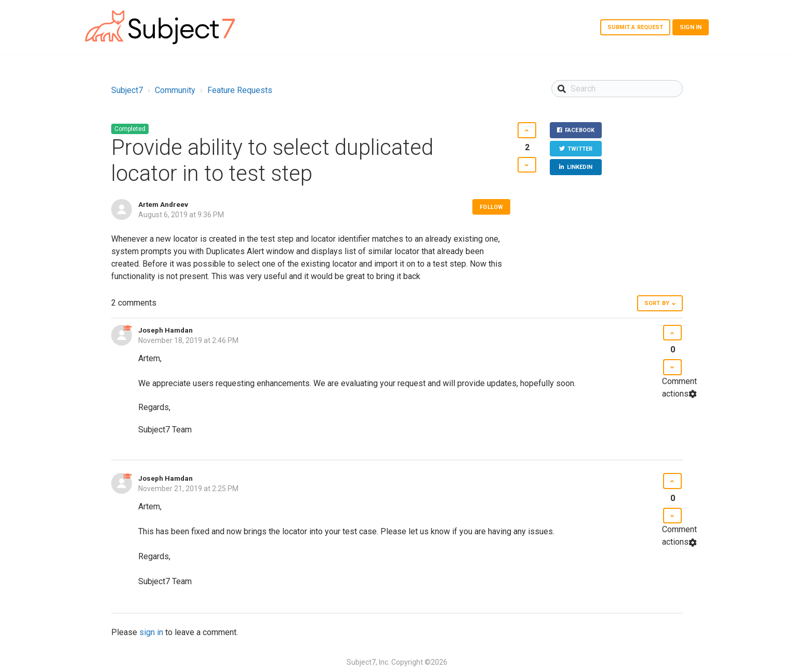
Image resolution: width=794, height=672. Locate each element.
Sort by (657, 303)
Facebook (580, 130)
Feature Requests (240, 90)
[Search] (617, 89)
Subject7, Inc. (368, 662)
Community (175, 90)
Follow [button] (491, 207)
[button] (527, 130)
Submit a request (636, 27)
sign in (151, 632)
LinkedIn (580, 167)
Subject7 (127, 90)
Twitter (580, 149)
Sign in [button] (691, 27)
